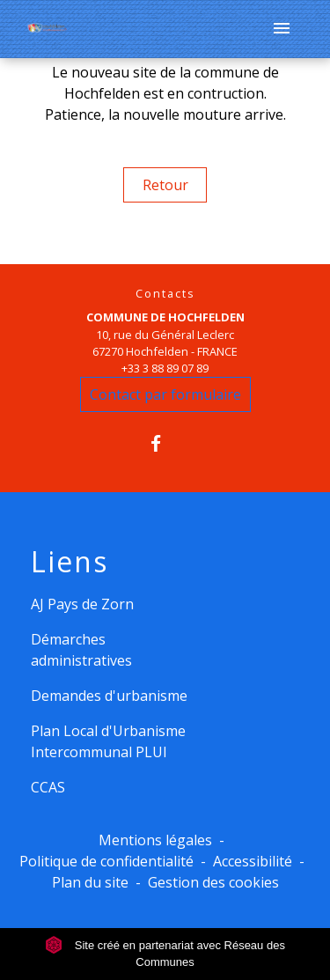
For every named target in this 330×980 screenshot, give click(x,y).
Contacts (165, 294)
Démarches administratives (81, 650)
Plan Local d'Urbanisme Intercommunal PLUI (108, 741)
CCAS (48, 787)
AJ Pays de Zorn (82, 604)
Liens (70, 562)
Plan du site (90, 882)
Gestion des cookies (213, 882)
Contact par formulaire (165, 394)
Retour (165, 185)
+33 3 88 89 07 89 (165, 368)
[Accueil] (47, 29)
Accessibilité (253, 861)
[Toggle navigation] (282, 29)
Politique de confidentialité (106, 861)
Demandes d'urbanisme (109, 696)
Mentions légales (155, 840)
